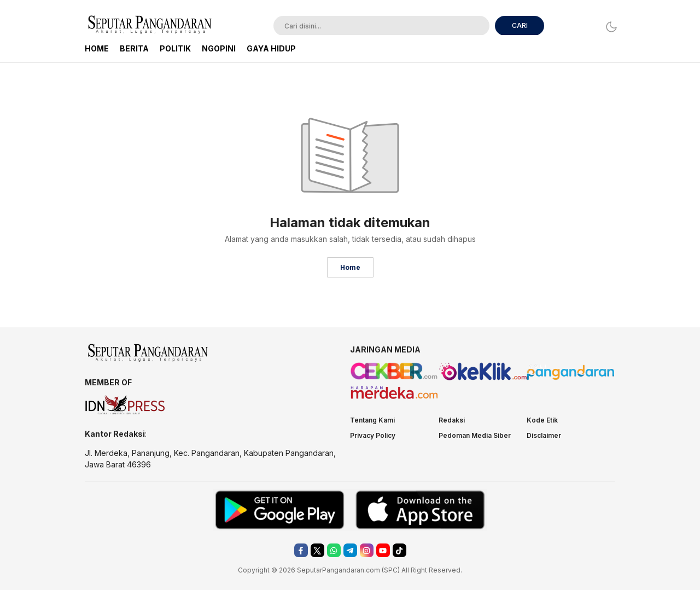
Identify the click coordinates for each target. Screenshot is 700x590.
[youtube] (383, 550)
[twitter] (317, 550)
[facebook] (301, 550)
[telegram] (350, 550)
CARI (520, 25)
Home (350, 267)
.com (372, 570)
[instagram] (367, 550)
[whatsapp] (334, 550)
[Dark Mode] (608, 27)
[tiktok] (399, 550)
